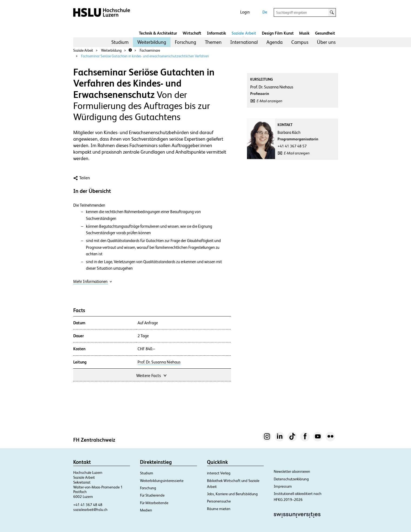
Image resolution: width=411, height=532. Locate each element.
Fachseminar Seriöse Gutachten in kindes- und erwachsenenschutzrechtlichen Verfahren (145, 56)
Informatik (216, 33)
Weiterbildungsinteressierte (162, 481)
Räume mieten (219, 509)
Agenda (275, 42)
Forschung (186, 42)
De (265, 12)
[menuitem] (120, 42)
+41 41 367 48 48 (88, 505)
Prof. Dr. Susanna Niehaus (159, 362)
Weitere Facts (152, 375)
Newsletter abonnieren (292, 471)
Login (245, 12)
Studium (120, 42)
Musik (304, 33)
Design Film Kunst (278, 33)
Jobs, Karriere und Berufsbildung (232, 494)
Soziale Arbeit (244, 33)
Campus (300, 42)
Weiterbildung (152, 42)
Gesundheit (325, 33)
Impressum (283, 486)
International (244, 42)
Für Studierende (152, 495)
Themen (213, 42)
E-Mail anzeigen (270, 101)
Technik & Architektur (158, 33)
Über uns (326, 42)
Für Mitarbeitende (154, 503)
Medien (146, 510)
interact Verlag (219, 473)
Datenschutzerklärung (291, 479)
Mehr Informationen (93, 281)
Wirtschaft (192, 33)
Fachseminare (150, 50)
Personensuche (219, 501)
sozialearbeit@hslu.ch (90, 510)
